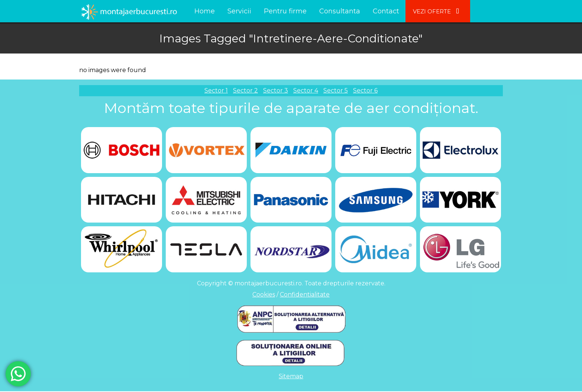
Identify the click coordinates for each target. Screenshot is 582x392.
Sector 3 (276, 90)
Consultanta (340, 11)
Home (205, 11)
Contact (386, 11)
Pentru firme (285, 11)
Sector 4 (306, 90)
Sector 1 (216, 90)
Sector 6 (365, 90)
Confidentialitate (305, 295)
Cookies (264, 295)
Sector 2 (245, 90)
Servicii (239, 11)
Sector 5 (336, 90)
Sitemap (291, 377)
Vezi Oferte (438, 11)
